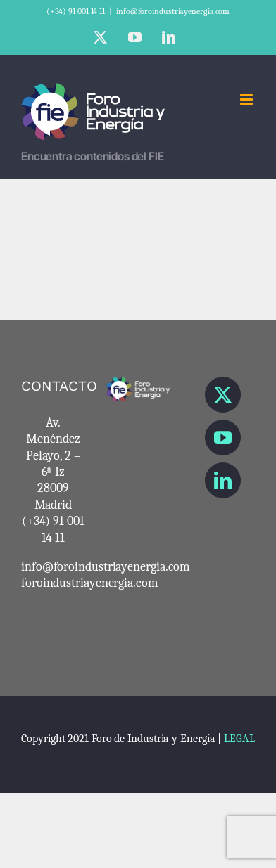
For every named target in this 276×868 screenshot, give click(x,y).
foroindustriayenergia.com (90, 583)
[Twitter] (223, 395)
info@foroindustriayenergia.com (173, 11)
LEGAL (239, 739)
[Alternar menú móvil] (247, 99)
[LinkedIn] (223, 480)
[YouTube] (223, 438)
